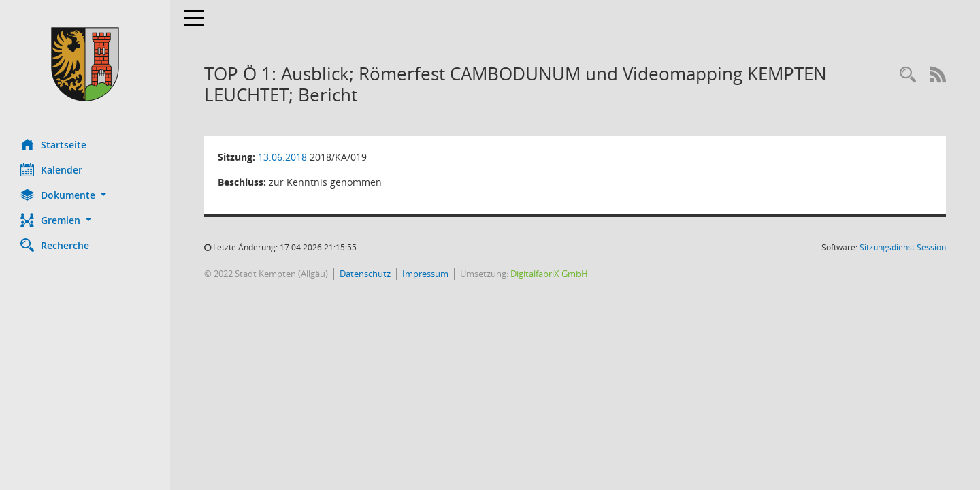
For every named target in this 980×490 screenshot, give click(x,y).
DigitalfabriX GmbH (549, 274)
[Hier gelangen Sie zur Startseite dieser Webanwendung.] (85, 64)
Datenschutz (365, 274)
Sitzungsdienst (903, 247)
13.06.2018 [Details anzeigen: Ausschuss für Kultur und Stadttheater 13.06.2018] (282, 157)
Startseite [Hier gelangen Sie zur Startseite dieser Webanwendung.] (53, 144)
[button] (85, 195)
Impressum (425, 274)
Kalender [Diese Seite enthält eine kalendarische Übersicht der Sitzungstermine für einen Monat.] (51, 169)
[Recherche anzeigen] (908, 75)
